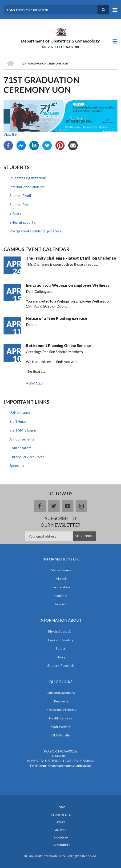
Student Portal (21, 205)
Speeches (17, 466)
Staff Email (18, 421)
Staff (61, 822)
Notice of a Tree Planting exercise (57, 318)
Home (61, 807)
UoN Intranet (20, 412)
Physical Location (61, 631)
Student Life (61, 815)
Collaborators (20, 448)
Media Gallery (61, 570)
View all (33, 383)
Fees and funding (61, 640)
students (61, 596)
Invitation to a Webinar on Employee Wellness (68, 285)
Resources (62, 845)
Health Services (61, 718)
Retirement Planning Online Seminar (59, 345)
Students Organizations (28, 178)
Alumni (61, 579)
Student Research (61, 665)
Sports (61, 648)
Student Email (20, 196)
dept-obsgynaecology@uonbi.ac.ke (65, 766)
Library (61, 657)
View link (10, 134)
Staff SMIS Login (23, 430)
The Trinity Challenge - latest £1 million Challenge (71, 258)
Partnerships (61, 587)
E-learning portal (23, 222)
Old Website (61, 735)
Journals (61, 604)
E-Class (15, 213)
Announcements (22, 439)
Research (61, 701)
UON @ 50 (61, 838)
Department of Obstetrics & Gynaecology (60, 41)
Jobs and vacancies (61, 693)
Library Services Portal (27, 457)
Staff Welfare (61, 727)
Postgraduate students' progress (35, 231)
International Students (27, 187)
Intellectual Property (61, 710)
